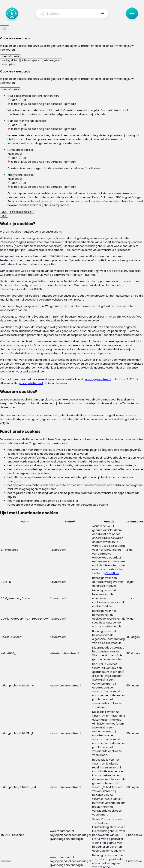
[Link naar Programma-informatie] (55, 815)
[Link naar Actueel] (59, 808)
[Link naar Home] (45, 808)
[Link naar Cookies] (108, 824)
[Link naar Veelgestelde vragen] (91, 815)
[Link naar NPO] (82, 856)
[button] (103, 13)
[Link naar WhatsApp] (96, 835)
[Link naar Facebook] (48, 835)
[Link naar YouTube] (84, 835)
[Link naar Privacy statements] (84, 824)
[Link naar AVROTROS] (62, 856)
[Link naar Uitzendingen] (77, 808)
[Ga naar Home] (12, 13)
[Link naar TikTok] (72, 835)
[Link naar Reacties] (96, 808)
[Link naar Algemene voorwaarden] (48, 824)
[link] (45, 595)
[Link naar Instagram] (60, 835)
